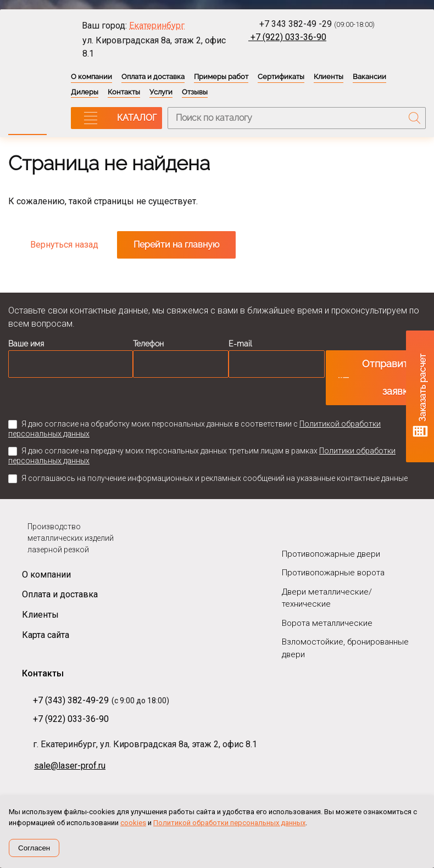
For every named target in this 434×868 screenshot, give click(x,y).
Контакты (124, 92)
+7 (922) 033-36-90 (287, 37)
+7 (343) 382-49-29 (71, 700)
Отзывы (195, 92)
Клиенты (329, 77)
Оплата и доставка (153, 77)
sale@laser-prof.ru (70, 766)
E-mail (240, 344)
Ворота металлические (327, 623)
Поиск (415, 118)
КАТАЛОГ (137, 118)
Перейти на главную (176, 245)
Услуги (161, 92)
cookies (133, 823)
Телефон (148, 344)
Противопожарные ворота (333, 573)
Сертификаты (281, 77)
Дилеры (85, 92)
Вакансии (369, 77)
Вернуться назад (64, 245)
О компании (91, 77)
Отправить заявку (388, 377)
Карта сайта (46, 635)
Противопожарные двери (331, 554)
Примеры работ (221, 77)
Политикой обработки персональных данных (229, 823)
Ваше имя (26, 344)
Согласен (34, 848)
